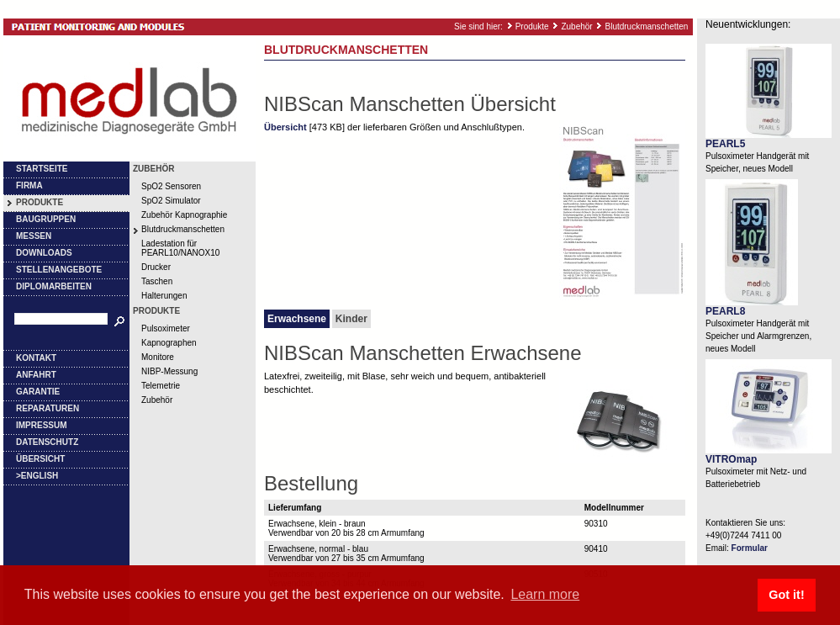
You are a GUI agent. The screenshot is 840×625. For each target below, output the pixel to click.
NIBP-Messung (169, 371)
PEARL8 (725, 311)
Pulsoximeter (166, 328)
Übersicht (40, 459)
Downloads (44, 253)
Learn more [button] (545, 594)
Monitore (158, 357)
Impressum (42, 425)
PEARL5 (725, 144)
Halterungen (164, 296)
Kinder (351, 319)
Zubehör (576, 26)
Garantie (38, 392)
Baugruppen (46, 219)
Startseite (42, 169)
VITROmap (731, 459)
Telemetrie (161, 386)
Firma (29, 185)
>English (37, 476)
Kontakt (36, 358)
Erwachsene (297, 319)
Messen (34, 236)
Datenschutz (47, 442)
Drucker (156, 267)
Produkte (532, 26)
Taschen (157, 281)
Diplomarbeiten (54, 286)
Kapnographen (169, 343)
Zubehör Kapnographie (184, 215)
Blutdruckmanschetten (646, 26)
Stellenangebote (59, 270)
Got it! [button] (786, 595)
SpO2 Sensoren (171, 186)
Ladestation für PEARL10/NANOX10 (180, 248)
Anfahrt (36, 375)
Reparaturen (48, 408)
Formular (750, 548)
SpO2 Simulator (171, 201)
